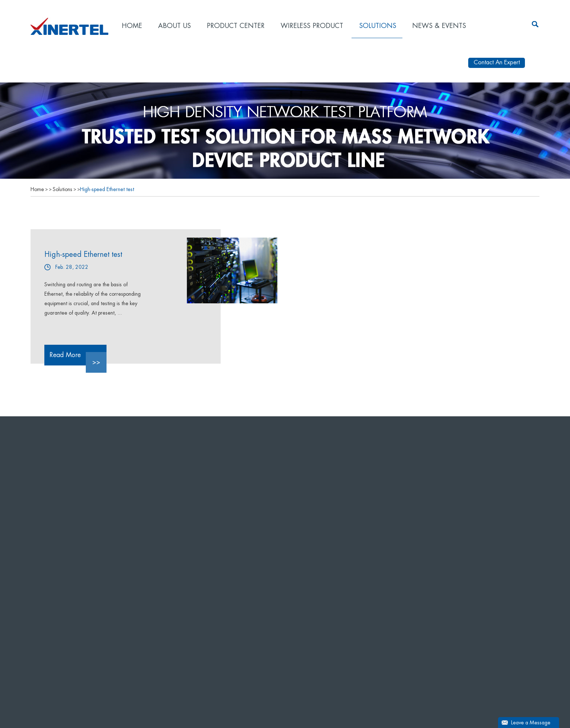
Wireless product (312, 26)
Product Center (236, 26)
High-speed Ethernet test (107, 189)
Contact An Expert (497, 62)
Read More (78, 359)
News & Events (439, 26)
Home (132, 26)
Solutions (378, 26)
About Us (174, 26)
